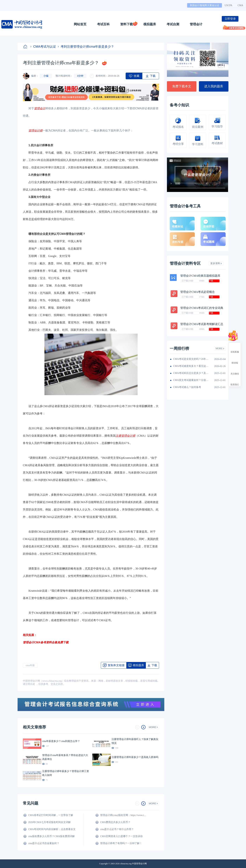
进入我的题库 (214, 86)
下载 (211, 281)
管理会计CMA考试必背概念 (198, 292)
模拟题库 (150, 24)
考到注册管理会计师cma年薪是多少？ (86, 47)
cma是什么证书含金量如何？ (44, 843)
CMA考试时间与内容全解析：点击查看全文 (52, 829)
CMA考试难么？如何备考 (187, 387)
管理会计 (196, 24)
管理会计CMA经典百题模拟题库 (200, 276)
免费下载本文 (182, 86)
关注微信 (235, 371)
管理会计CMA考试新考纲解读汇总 (202, 324)
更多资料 (216, 263)
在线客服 (235, 349)
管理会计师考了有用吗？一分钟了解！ (121, 843)
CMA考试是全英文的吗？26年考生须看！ (191, 359)
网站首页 (80, 24)
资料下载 (127, 24)
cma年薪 (30, 665)
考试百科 (103, 24)
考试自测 (173, 24)
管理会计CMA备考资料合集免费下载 (46, 642)
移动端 (235, 360)
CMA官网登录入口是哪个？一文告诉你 (121, 836)
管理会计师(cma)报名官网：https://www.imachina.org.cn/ (124, 815)
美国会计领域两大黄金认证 (205, 5)
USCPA (228, 5)
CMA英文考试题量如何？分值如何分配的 (191, 380)
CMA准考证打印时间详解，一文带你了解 (51, 815)
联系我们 (235, 381)
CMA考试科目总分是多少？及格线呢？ (191, 373)
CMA (240, 5)
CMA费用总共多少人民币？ (115, 822)
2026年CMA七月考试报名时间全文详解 (49, 822)
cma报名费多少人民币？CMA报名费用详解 (51, 836)
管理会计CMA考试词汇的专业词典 (202, 308)
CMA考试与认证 (43, 47)
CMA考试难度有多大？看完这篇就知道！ (191, 366)
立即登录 (230, 19)
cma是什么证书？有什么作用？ (117, 829)
